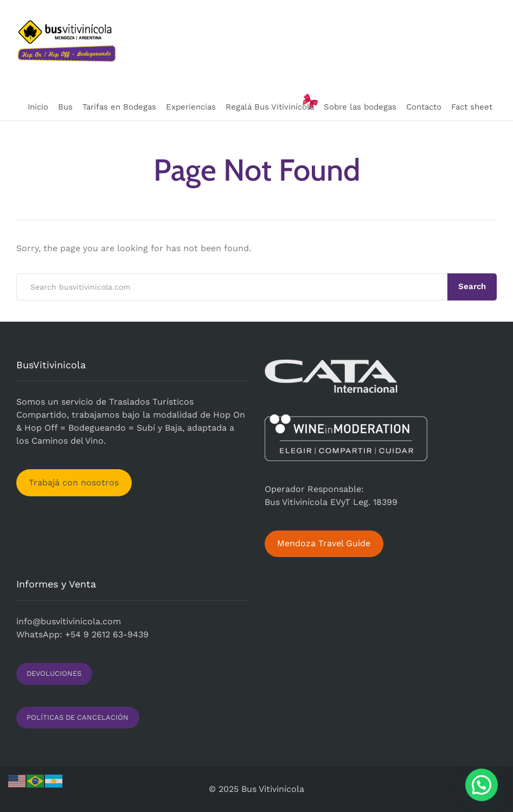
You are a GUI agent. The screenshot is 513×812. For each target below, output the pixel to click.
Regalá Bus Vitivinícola (270, 107)
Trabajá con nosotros (74, 482)
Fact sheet (472, 107)
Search (472, 286)
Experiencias (191, 107)
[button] (482, 785)
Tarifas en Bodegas (119, 107)
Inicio (38, 107)
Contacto (424, 107)
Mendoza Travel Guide (324, 543)
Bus (65, 107)
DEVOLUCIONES (54, 673)
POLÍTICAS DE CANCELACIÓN (78, 717)
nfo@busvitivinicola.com (70, 621)
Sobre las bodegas (360, 107)
